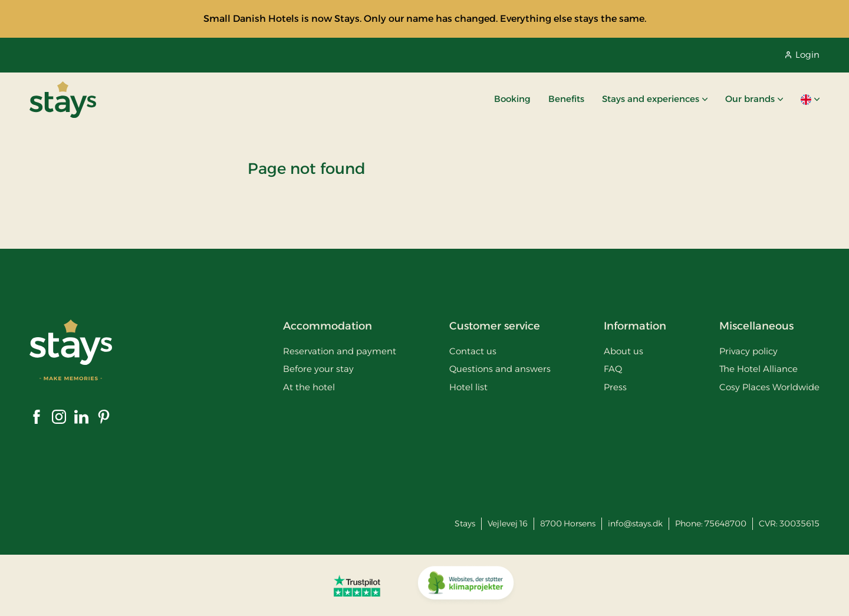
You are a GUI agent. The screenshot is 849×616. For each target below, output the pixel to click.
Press (615, 387)
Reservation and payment (340, 351)
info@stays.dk (635, 523)
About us (623, 351)
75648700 (725, 523)
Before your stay (318, 369)
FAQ (613, 369)
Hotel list (468, 387)
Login (802, 55)
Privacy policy (748, 351)
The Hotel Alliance (758, 369)
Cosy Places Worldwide (769, 387)
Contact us (473, 351)
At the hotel (309, 387)
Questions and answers (500, 369)
